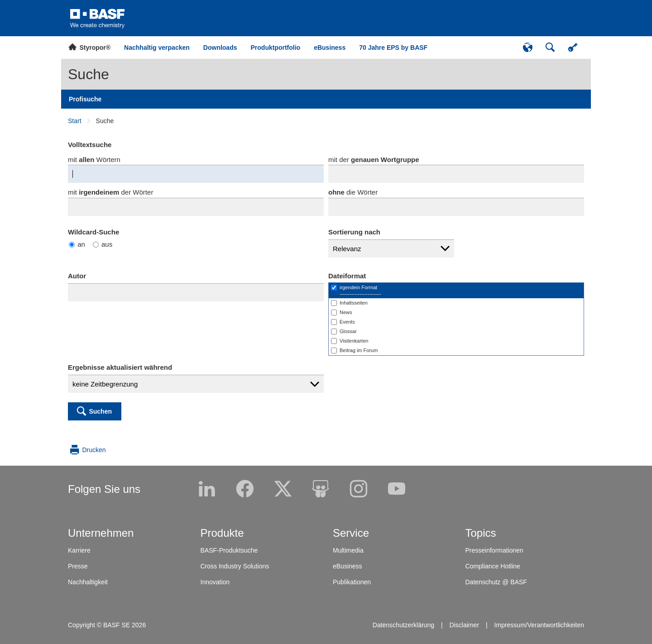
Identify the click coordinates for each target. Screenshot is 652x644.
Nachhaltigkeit (88, 582)
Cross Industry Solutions (235, 566)
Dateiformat (347, 276)
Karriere (79, 550)
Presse (78, 566)
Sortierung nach (354, 232)
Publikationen (352, 582)
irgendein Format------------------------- (360, 291)
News (346, 312)
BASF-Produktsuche (229, 550)
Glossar (348, 331)
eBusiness (348, 566)
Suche (89, 74)
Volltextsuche (90, 145)
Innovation (215, 582)
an (77, 244)
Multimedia (348, 550)
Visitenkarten (354, 341)
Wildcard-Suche (93, 232)
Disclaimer (464, 625)
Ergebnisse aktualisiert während (120, 367)
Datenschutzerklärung (403, 625)
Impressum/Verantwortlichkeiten (539, 625)
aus (103, 244)
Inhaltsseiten (354, 303)
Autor (77, 276)
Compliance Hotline (493, 566)
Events (347, 322)
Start (75, 121)
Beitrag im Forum (359, 350)
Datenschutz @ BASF (496, 582)
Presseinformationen (494, 550)
